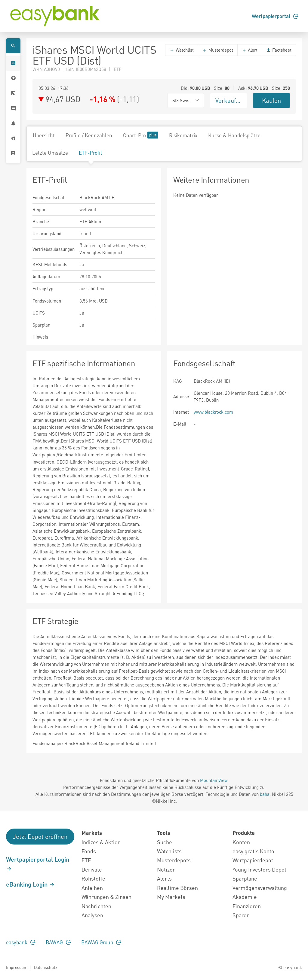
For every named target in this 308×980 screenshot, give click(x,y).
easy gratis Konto (253, 851)
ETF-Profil (90, 153)
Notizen (166, 869)
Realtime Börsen (177, 888)
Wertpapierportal (275, 16)
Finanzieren (247, 906)
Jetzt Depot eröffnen (40, 836)
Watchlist (182, 50)
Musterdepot (218, 50)
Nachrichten (96, 906)
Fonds (89, 851)
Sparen (241, 915)
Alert (250, 50)
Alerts (164, 878)
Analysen (92, 915)
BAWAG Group (101, 942)
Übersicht (44, 135)
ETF (86, 860)
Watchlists (169, 851)
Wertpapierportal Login (38, 864)
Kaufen (271, 100)
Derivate (92, 869)
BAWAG (58, 942)
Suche (165, 842)
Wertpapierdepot (253, 860)
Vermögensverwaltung (260, 888)
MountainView (214, 780)
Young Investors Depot (259, 869)
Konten (241, 842)
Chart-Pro (141, 135)
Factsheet (279, 50)
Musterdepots (174, 860)
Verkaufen (229, 100)
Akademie (245, 897)
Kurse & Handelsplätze (234, 135)
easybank (21, 942)
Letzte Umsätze (50, 153)
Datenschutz (46, 967)
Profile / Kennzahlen (89, 135)
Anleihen (92, 888)
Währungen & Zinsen (106, 897)
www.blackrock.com (213, 412)
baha (265, 794)
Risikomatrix (183, 135)
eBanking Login (31, 884)
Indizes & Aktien (101, 842)
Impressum (17, 967)
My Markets (171, 897)
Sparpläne (245, 878)
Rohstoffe (93, 878)
